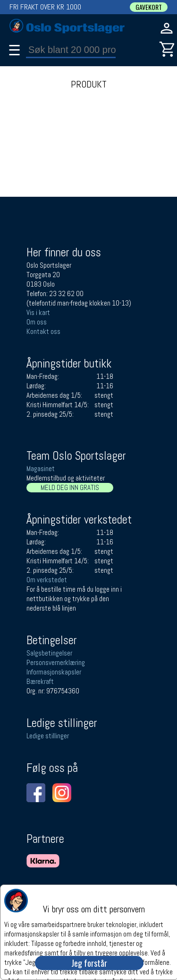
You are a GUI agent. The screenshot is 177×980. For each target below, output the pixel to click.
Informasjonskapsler (54, 672)
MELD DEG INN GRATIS (70, 487)
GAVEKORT (149, 7)
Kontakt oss (43, 331)
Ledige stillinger (48, 736)
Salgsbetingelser (49, 653)
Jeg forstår (89, 963)
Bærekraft (40, 681)
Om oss (37, 322)
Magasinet (41, 468)
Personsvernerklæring (56, 662)
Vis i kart (38, 312)
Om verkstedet (47, 580)
